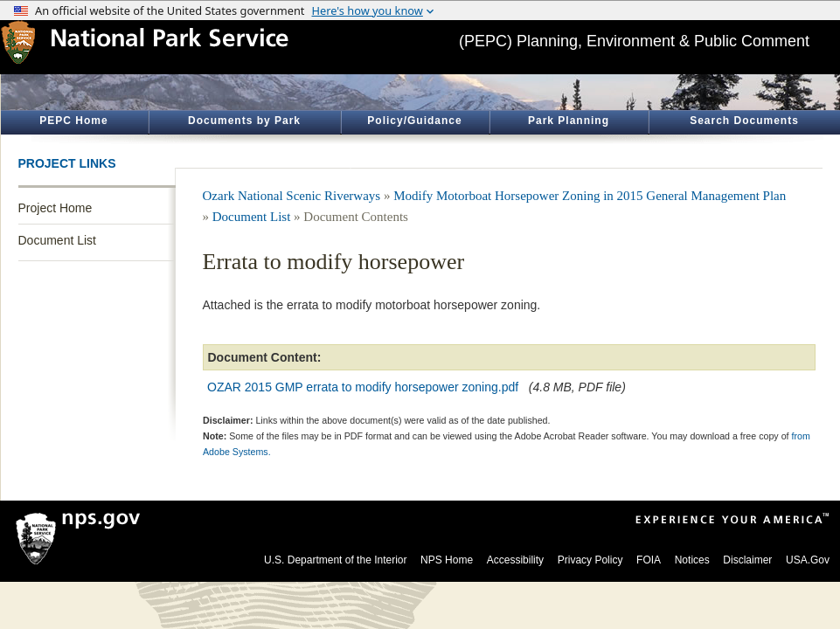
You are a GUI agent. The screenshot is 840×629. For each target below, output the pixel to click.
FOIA (649, 560)
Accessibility (515, 560)
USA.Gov (808, 560)
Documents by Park (244, 121)
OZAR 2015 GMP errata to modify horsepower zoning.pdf (363, 387)
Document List (57, 240)
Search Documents (744, 121)
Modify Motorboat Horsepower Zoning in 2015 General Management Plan (590, 196)
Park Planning (569, 121)
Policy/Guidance (414, 121)
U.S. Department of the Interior (335, 560)
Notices (692, 560)
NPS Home (447, 560)
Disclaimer (747, 560)
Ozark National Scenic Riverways (292, 196)
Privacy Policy (590, 560)
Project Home (56, 208)
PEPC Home (73, 121)
